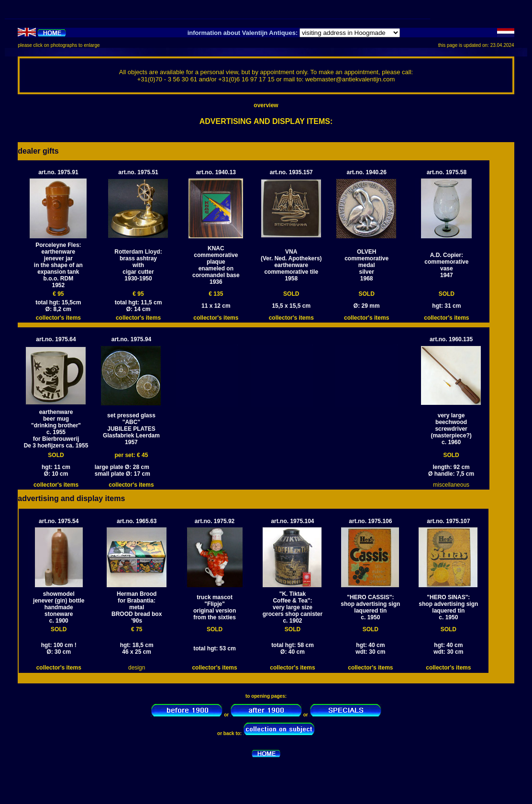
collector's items (58, 318)
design (137, 668)
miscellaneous (451, 485)
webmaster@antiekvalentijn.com (350, 79)
